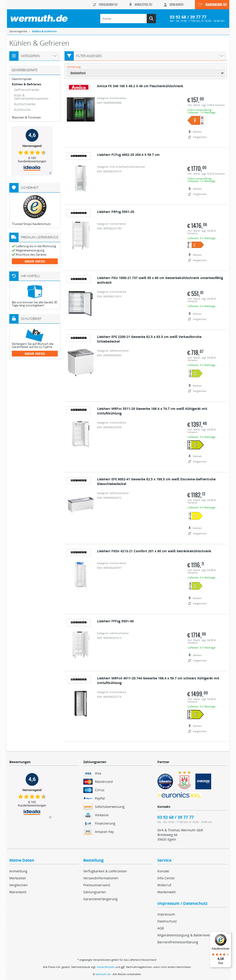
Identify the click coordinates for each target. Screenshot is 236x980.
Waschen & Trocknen (26, 117)
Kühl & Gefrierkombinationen (31, 97)
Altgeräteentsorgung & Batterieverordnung (191, 935)
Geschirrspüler (22, 79)
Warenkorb (18, 892)
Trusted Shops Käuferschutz (31, 224)
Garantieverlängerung (100, 899)
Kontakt (163, 871)
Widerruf (164, 885)
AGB (161, 928)
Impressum (166, 914)
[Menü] (229, 934)
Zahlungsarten (95, 892)
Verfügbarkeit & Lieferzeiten (105, 871)
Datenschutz (167, 921)
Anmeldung (18, 871)
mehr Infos (35, 261)
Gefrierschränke (27, 90)
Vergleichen (18, 885)
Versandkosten (106, 967)
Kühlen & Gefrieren (27, 84)
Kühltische (22, 110)
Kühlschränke (25, 104)
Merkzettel (18, 878)
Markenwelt (166, 892)
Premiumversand (97, 885)
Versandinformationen (101, 878)
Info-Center (166, 878)
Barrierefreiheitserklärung (178, 942)
